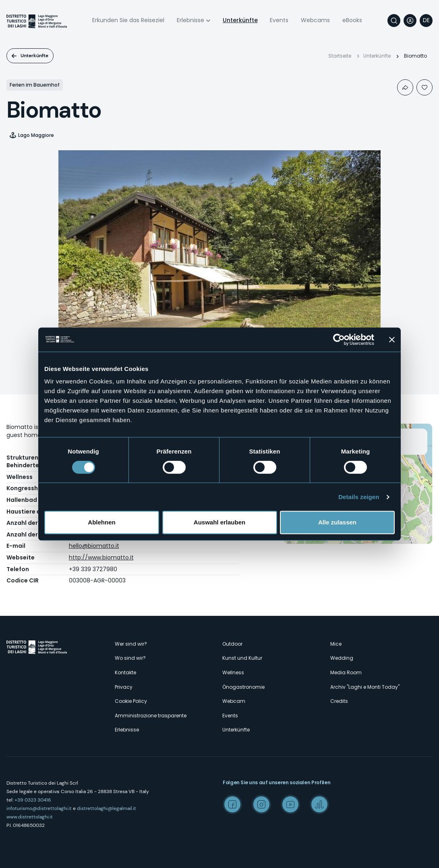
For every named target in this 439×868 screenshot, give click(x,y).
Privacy (124, 687)
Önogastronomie (243, 687)
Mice (336, 644)
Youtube (290, 804)
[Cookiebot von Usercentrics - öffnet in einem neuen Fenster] (339, 340)
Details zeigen (359, 497)
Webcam (234, 701)
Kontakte (125, 672)
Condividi (405, 87)
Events (279, 20)
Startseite (340, 56)
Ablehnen (101, 522)
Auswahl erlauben (219, 522)
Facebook (232, 804)
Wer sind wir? (131, 644)
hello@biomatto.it (94, 546)
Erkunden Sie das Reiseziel (128, 20)
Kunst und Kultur (242, 658)
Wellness (233, 672)
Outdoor (232, 644)
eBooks (352, 20)
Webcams (315, 20)
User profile (410, 21)
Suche (394, 21)
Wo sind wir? (130, 658)
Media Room (346, 672)
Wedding (342, 658)
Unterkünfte (240, 20)
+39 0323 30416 (33, 800)
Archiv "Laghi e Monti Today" (365, 687)
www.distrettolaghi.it (30, 817)
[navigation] (426, 21)
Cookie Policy (131, 701)
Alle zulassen (337, 522)
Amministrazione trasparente (151, 716)
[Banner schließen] (392, 340)
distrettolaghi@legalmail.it (107, 808)
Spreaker (319, 804)
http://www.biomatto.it (101, 557)
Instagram (261, 804)
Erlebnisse (191, 20)
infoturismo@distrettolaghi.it (39, 808)
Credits (339, 701)
